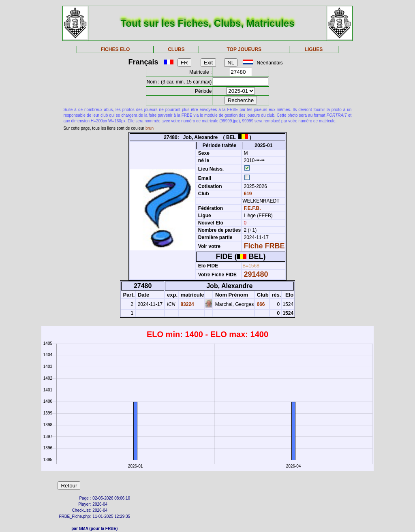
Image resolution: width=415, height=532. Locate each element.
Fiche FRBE (264, 246)
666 (260, 304)
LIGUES (314, 49)
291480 (256, 274)
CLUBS (176, 49)
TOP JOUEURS (244, 49)
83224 (187, 304)
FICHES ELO (115, 49)
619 (247, 194)
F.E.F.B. (252, 208)
